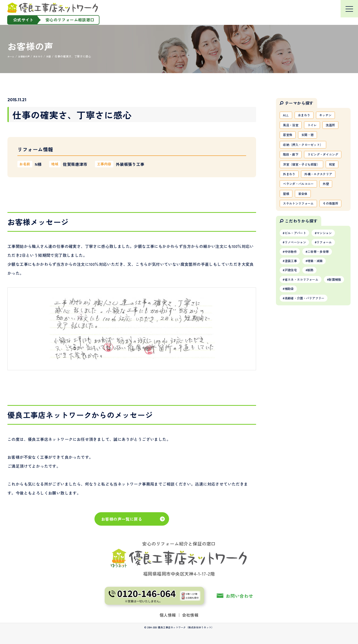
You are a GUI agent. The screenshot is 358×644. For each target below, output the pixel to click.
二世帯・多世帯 (324, 295)
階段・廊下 (292, 158)
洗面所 (337, 126)
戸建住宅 (292, 315)
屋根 (287, 223)
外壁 (333, 212)
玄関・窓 (311, 137)
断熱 (315, 315)
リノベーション (298, 284)
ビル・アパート (298, 274)
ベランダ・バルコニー (301, 212)
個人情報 (168, 615)
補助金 (317, 335)
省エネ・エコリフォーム (305, 325)
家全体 (306, 223)
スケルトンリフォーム (301, 233)
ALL (287, 116)
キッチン (331, 116)
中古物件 (292, 295)
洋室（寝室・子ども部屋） (305, 180)
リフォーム (331, 284)
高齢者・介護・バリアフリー (309, 345)
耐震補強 (292, 335)
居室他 (289, 137)
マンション (331, 274)
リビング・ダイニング (301, 169)
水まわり (307, 116)
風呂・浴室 (292, 126)
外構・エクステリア (299, 201)
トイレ (317, 126)
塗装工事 (292, 305)
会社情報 (190, 615)
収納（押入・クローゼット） (307, 148)
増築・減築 (320, 305)
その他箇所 (292, 244)
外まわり (308, 190)
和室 (287, 190)
